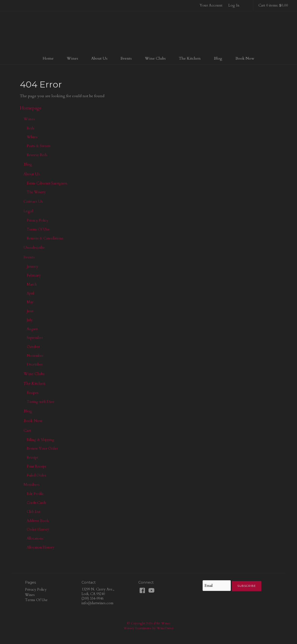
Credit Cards (36, 503)
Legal (28, 211)
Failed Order (36, 475)
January (32, 266)
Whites (32, 137)
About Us (99, 58)
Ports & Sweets (39, 146)
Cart (27, 430)
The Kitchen (190, 58)
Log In (234, 5)
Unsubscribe (34, 247)
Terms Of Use (38, 229)
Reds (30, 128)
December (35, 364)
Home (48, 58)
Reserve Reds (37, 155)
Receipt (32, 457)
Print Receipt (36, 466)
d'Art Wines (148, 32)
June (30, 311)
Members (32, 485)
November (35, 356)
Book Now (245, 58)
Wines (72, 58)
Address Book (38, 521)
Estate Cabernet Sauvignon (47, 183)
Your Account (211, 5)
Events (126, 58)
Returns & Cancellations (45, 238)
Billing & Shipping (41, 440)
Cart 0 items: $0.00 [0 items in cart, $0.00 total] (273, 5)
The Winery (36, 192)
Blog (218, 58)
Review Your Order (42, 448)
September (35, 338)
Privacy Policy (37, 220)
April (30, 293)
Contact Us (33, 201)
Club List (33, 512)
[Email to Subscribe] (217, 586)
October (33, 347)
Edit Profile (35, 494)
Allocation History (41, 547)
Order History (38, 529)
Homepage (31, 108)
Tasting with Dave (41, 402)
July (30, 320)
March (32, 284)
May (30, 302)
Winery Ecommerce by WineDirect (148, 628)
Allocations (35, 538)
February (34, 275)
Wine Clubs (155, 58)
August (32, 329)
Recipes (33, 393)
